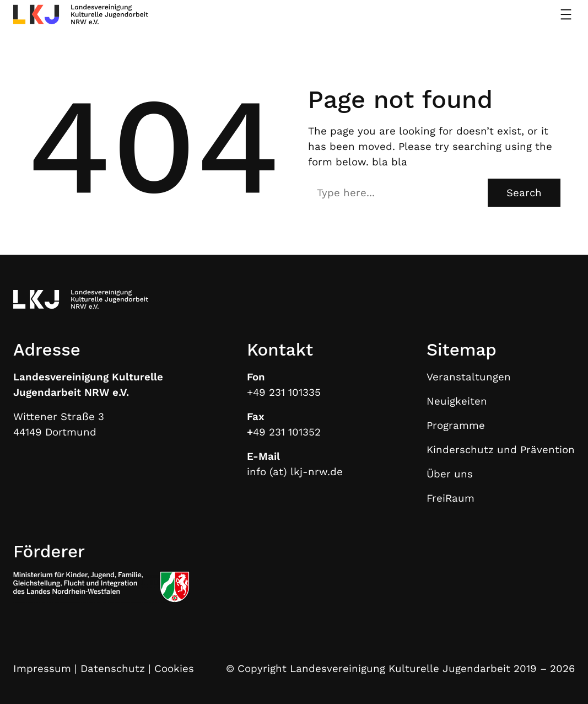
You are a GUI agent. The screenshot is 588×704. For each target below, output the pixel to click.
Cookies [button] (174, 669)
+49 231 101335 (284, 393)
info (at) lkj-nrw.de (295, 472)
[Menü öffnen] (566, 14)
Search (524, 193)
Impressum (42, 669)
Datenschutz (113, 669)
